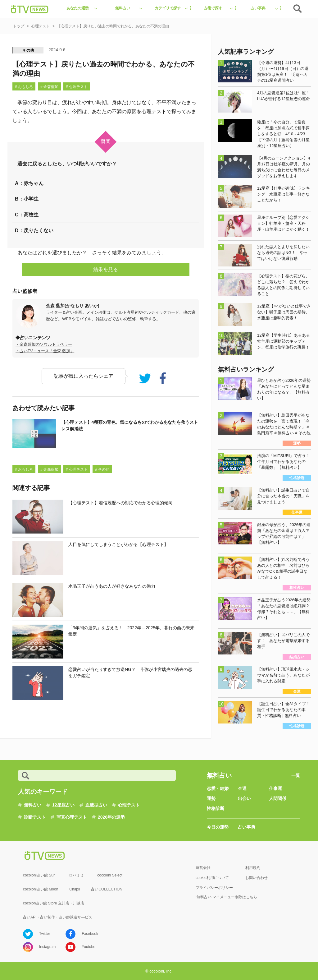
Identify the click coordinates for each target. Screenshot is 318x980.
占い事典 (247, 827)
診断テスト (35, 817)
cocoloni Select (110, 875)
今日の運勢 (218, 827)
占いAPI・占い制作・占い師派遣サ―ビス (58, 917)
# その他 (102, 469)
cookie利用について (212, 878)
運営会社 (203, 868)
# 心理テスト (77, 87)
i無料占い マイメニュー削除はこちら (226, 897)
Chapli (75, 889)
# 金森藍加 (49, 87)
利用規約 (253, 868)
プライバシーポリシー (214, 888)
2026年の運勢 (111, 817)
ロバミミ (76, 875)
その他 (28, 50)
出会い (244, 798)
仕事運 (275, 788)
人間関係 (278, 798)
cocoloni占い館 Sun (39, 875)
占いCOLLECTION (107, 889)
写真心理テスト (72, 817)
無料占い (33, 805)
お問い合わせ (257, 878)
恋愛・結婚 (218, 788)
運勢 (211, 798)
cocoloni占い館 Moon (41, 889)
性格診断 (216, 808)
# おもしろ (24, 87)
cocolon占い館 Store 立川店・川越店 (54, 903)
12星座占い (63, 805)
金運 (242, 788)
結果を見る (106, 269)
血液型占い (96, 805)
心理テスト (129, 805)
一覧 (296, 775)
